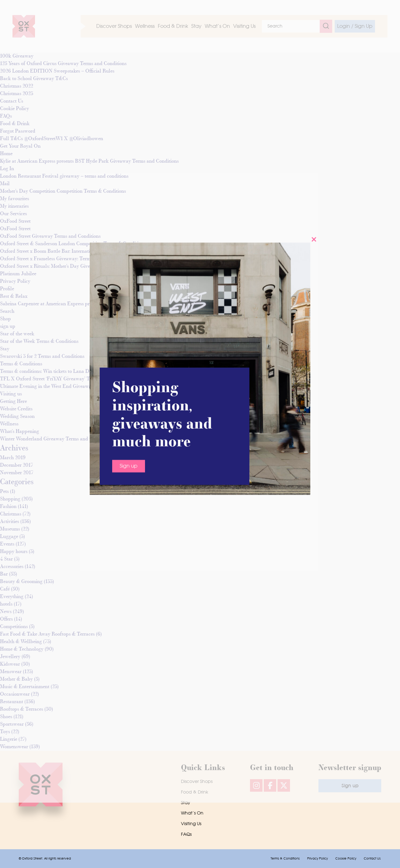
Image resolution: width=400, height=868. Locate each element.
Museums (10, 529)
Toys (5, 732)
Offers (6, 619)
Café (5, 589)
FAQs (186, 835)
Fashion (8, 507)
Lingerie (9, 739)
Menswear (11, 672)
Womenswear (14, 747)
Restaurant (12, 702)
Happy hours (14, 552)
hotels (6, 604)
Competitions (14, 627)
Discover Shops (197, 782)
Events (7, 544)
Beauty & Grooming (21, 582)
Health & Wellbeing (21, 642)
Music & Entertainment (25, 687)
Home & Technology (22, 649)
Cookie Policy (346, 859)
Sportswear (12, 724)
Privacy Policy (317, 859)
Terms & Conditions (285, 859)
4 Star (6, 559)
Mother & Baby (16, 679)
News (6, 612)
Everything (12, 597)
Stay (186, 803)
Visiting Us (191, 824)
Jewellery (10, 657)
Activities (10, 522)
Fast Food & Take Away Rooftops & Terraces (47, 634)
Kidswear (10, 664)
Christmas (11, 514)
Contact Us (372, 859)
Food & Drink (195, 792)
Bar (4, 574)
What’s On (192, 813)
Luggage (9, 537)
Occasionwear (15, 694)
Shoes (6, 717)
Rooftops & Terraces (22, 709)
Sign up (129, 163)
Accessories (12, 567)
